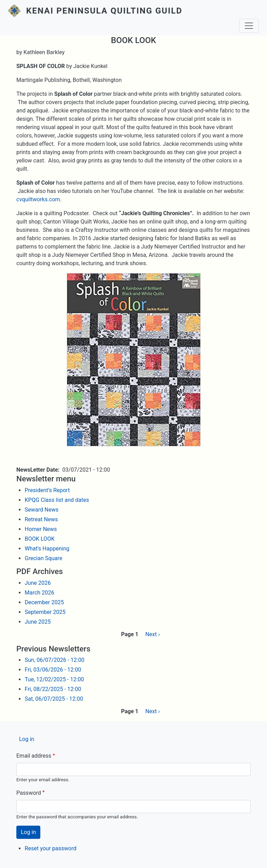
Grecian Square (43, 558)
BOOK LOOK (40, 539)
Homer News (41, 529)
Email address (34, 756)
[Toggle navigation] (249, 26)
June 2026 (38, 583)
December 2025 (44, 602)
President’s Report (47, 490)
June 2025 (38, 622)
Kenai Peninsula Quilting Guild (104, 11)
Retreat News (41, 519)
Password (29, 793)
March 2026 (39, 593)
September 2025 (45, 612)
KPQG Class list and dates (57, 500)
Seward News (42, 510)
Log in (27, 739)
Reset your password (51, 848)
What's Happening (47, 549)
